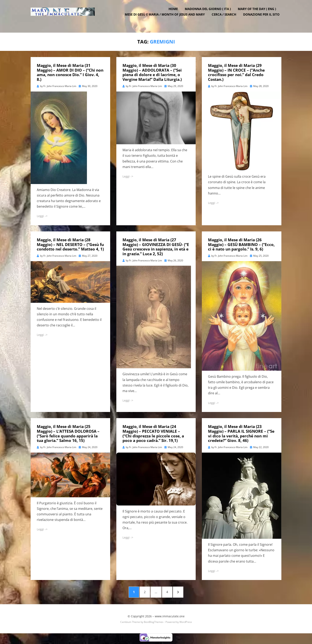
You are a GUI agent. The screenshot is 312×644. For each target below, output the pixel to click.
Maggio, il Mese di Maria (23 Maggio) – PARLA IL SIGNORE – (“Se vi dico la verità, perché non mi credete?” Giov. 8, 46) (241, 433)
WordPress (186, 624)
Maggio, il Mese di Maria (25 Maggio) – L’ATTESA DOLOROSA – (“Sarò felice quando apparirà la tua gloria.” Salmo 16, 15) (68, 433)
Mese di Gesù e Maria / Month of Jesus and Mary (167, 18)
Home (175, 13)
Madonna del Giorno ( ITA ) (210, 13)
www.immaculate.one (170, 618)
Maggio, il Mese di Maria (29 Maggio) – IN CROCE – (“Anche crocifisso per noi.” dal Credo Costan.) (236, 72)
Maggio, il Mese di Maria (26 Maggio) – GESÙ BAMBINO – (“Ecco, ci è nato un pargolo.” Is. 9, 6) (241, 244)
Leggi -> (42, 215)
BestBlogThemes (154, 624)
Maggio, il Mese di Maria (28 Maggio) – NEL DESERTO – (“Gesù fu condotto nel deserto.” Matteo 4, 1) (70, 244)
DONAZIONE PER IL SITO (263, 18)
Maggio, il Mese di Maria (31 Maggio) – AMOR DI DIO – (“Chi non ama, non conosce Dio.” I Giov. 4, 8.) (70, 72)
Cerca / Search (226, 18)
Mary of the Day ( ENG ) (259, 13)
